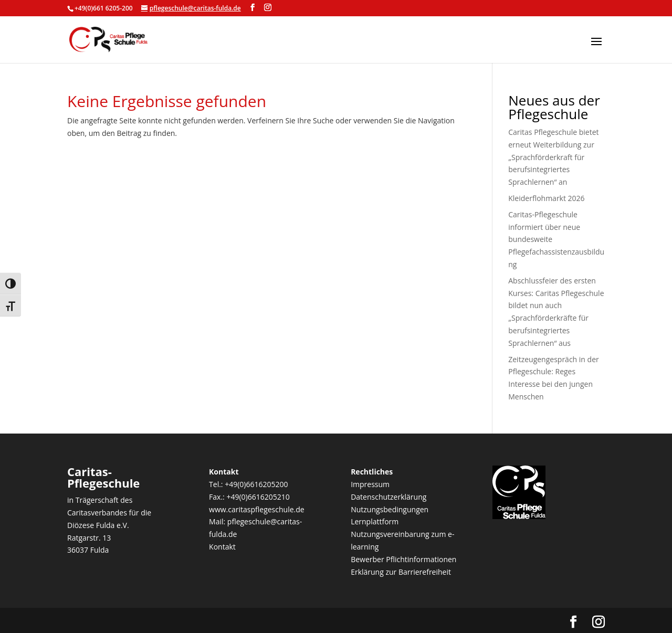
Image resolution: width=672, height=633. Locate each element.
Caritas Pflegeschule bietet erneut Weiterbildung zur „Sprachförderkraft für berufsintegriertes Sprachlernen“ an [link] (553, 157)
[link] (109, 39)
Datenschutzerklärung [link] (388, 497)
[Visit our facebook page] (253, 8)
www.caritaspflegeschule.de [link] (257, 509)
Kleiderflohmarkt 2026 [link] (546, 198)
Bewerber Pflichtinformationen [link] (403, 559)
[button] (596, 48)
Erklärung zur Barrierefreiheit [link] (401, 572)
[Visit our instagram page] (268, 8)
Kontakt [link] (222, 547)
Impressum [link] (370, 484)
